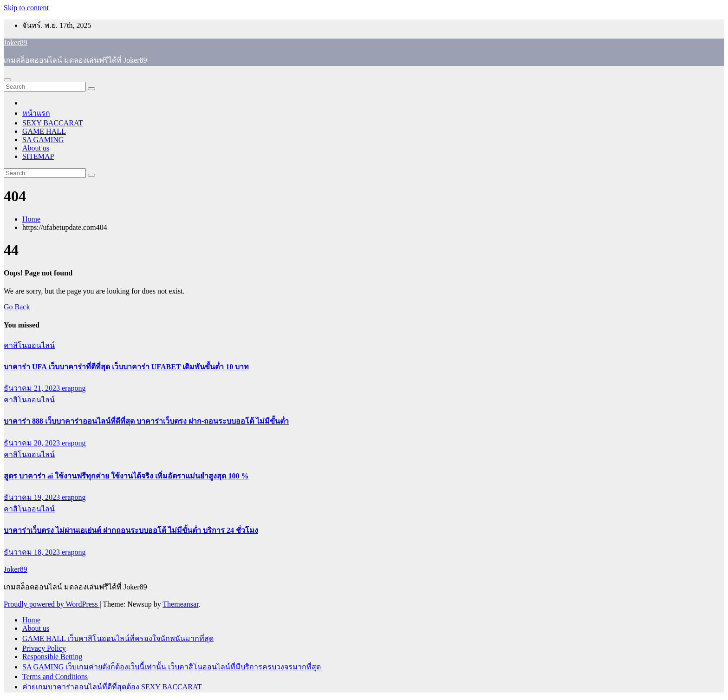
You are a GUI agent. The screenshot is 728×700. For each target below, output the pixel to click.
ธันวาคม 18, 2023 (33, 552)
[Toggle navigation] (7, 80)
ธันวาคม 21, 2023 (33, 388)
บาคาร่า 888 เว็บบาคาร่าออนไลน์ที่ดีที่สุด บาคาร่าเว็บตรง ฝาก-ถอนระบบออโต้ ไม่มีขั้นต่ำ (146, 421)
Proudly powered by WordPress (52, 604)
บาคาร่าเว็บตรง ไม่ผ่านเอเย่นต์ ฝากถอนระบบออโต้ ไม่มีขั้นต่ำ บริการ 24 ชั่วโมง (131, 530)
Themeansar (180, 604)
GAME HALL (44, 131)
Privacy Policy (44, 648)
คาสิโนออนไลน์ (29, 345)
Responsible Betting (52, 657)
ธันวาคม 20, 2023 (33, 443)
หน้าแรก (36, 113)
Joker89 (16, 43)
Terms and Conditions (55, 677)
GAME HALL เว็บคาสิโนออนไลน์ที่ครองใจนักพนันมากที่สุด (118, 638)
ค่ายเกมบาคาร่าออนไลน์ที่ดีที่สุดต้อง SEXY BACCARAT (112, 687)
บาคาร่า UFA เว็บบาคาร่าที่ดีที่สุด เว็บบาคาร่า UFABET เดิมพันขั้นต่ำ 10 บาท (126, 367)
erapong (74, 388)
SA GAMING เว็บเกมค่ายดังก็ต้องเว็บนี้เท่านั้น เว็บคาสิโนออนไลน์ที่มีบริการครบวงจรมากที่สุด (172, 667)
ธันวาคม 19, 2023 (33, 497)
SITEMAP (38, 156)
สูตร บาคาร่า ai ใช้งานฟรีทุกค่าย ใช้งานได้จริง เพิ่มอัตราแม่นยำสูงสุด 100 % (126, 476)
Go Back (17, 307)
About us (36, 148)
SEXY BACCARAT (53, 123)
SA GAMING (43, 140)
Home (31, 219)
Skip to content (26, 8)
